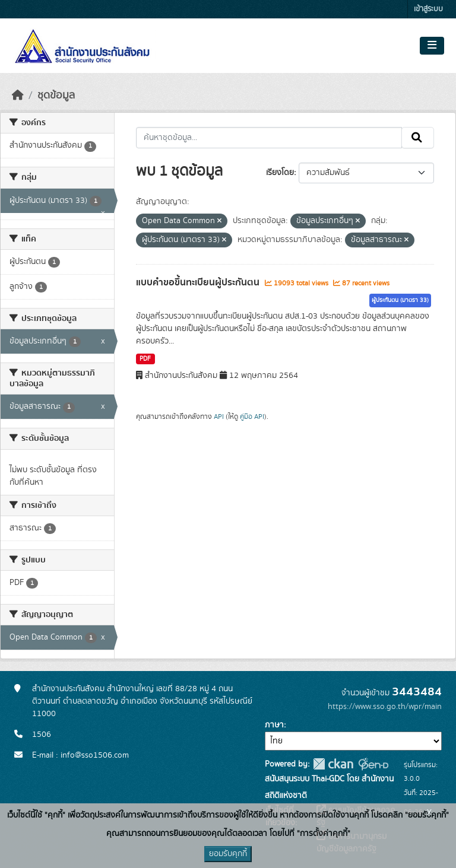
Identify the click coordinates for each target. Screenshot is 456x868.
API (219, 416)
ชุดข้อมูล (56, 96)
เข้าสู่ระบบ (428, 9)
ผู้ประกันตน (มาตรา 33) (400, 300)
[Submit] (418, 138)
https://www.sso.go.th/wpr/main (385, 707)
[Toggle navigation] (432, 46)
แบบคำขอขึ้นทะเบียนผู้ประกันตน (199, 282)
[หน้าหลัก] (18, 96)
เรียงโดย (280, 173)
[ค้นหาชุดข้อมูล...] (269, 138)
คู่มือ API (252, 416)
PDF (145, 359)
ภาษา (274, 725)
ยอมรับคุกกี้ (228, 854)
